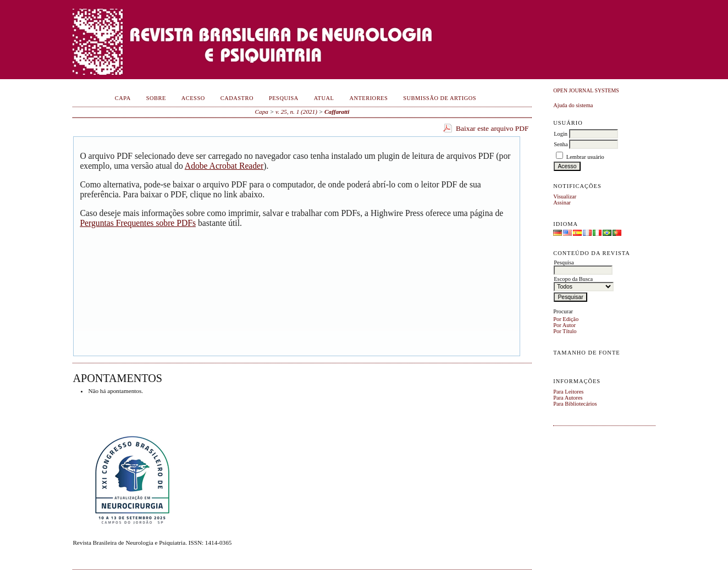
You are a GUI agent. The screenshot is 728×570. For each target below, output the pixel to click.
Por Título (565, 331)
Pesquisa (284, 98)
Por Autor (564, 325)
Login (561, 134)
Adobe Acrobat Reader (224, 166)
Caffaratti (337, 112)
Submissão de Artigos (440, 98)
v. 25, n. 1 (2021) (296, 112)
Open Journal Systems (586, 90)
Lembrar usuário (585, 157)
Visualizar (565, 197)
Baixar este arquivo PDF (492, 128)
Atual (324, 98)
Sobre (156, 98)
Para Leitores (568, 392)
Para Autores (568, 398)
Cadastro (237, 98)
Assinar (562, 203)
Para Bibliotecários (575, 404)
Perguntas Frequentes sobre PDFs (138, 223)
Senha (561, 144)
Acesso (193, 98)
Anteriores (368, 98)
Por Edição (566, 319)
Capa (123, 98)
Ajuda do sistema (573, 105)
